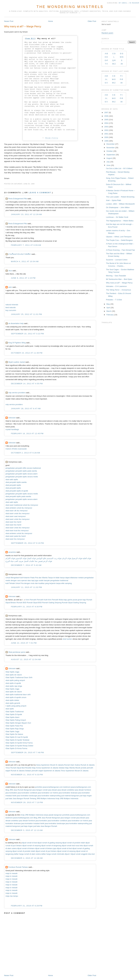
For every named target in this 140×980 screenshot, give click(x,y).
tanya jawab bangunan (53, 815)
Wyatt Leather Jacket (17, 362)
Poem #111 (30, 39)
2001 (106, 134)
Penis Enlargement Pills (18, 199)
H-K (106, 57)
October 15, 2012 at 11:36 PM (27, 353)
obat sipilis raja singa (14, 686)
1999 (106, 141)
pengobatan (89, 578)
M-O (114, 79)
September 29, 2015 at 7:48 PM (27, 752)
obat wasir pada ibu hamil (16, 536)
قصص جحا (39, 561)
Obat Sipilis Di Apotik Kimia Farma (19, 743)
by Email (123, 3)
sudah (41, 580)
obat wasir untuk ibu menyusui (17, 513)
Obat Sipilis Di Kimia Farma (16, 748)
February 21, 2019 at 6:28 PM (27, 906)
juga (36, 580)
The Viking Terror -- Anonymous (118, 290)
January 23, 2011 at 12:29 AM (26, 214)
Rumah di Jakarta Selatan (21, 771)
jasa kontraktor (11, 793)
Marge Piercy (52, 138)
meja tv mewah (11, 873)
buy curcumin (11, 310)
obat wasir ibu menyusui (15, 539)
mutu (33, 583)
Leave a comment (40, 193)
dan (40, 578)
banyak (47, 580)
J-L (106, 79)
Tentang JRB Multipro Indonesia (42, 798)
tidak (57, 578)
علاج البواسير (41, 558)
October (110, 151)
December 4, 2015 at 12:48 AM (27, 858)
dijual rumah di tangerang (51, 846)
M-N (122, 57)
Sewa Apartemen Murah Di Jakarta (50, 765)
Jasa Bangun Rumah (21, 798)
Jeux (10, 271)
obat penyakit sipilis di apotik (17, 491)
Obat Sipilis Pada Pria (14, 726)
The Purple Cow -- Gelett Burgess (119, 240)
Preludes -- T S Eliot (114, 300)
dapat (67, 578)
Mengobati (15, 578)
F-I (121, 76)
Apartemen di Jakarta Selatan (53, 768)
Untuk (8, 578)
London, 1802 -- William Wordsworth (120, 204)
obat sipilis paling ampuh (15, 680)
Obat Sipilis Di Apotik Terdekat (17, 740)
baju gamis (68, 600)
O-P (106, 60)
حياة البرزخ (10, 561)
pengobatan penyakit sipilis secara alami (21, 474)
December (111, 144)
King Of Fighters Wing (17, 343)
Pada (32, 578)
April (108, 308)
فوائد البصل (31, 558)
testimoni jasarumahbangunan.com (77, 787)
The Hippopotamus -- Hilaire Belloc (120, 221)
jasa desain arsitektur (66, 790)
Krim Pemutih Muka (55, 600)
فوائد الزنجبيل (77, 558)
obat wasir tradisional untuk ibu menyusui (22, 505)
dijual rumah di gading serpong (50, 843)
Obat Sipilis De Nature (14, 734)
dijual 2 (68, 854)
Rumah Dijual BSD (34, 603)
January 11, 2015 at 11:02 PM (26, 587)
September (111, 155)
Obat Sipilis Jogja (12, 672)
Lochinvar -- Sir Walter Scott (117, 217)
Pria (37, 578)
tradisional (64, 580)
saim (10, 287)
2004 (106, 123)
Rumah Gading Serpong (52, 603)
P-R (121, 79)
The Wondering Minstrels (70, 7)
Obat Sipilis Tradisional (14, 712)
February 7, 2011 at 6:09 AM (26, 245)
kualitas (41, 583)
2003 (106, 127)
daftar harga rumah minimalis (53, 854)
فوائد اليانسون (21, 558)
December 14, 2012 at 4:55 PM (27, 384)
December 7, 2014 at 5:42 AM (26, 565)
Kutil (21, 578)
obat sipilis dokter (12, 700)
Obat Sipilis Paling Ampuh (16, 720)
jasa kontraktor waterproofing (49, 796)
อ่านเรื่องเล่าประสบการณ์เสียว (20, 254)
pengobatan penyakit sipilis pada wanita (21, 471)
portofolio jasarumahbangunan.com (49, 787)
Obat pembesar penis (17, 652)
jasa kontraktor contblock (27, 793)
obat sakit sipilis (12, 479)
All (122, 64)
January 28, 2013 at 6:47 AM (26, 409)
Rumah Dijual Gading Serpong (74, 603)
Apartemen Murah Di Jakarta (77, 771)
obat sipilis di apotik (13, 683)
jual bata (9, 798)
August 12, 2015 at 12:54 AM (26, 659)
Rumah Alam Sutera (72, 765)
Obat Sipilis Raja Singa (15, 729)
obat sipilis (10, 709)
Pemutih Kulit (42, 600)
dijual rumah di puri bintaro (46, 851)
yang (47, 583)
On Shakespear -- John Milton (118, 207)
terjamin (52, 583)
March (109, 311)
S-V (106, 83)
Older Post (92, 21)
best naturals (11, 307)
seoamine (12, 552)
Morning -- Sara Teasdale (116, 276)
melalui (81, 578)
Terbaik (12, 583)
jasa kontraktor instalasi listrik (33, 823)
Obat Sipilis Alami (12, 717)
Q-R (114, 60)
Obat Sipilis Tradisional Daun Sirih (19, 677)
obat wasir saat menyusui (16, 516)
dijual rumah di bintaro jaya (46, 848)
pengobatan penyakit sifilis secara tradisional (23, 468)
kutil (7, 583)
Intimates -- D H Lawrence (116, 286)
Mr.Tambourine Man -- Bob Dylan (119, 279)
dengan (14, 580)
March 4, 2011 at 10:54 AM (25, 261)
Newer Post (9, 21)
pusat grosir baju (79, 600)
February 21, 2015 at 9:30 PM (27, 607)
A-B (106, 54)
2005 (106, 120)
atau (29, 580)
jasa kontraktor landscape (27, 796)
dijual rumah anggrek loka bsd (83, 854)
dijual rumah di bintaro (26, 848)
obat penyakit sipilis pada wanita (18, 496)
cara (19, 580)
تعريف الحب (19, 561)
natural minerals (12, 305)
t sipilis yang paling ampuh (16, 706)
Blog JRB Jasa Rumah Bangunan (19, 790)
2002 (106, 130)
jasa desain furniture (83, 790)
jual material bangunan (70, 796)
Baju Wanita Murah (73, 768)
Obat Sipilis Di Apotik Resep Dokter (19, 746)
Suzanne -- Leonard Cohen (117, 260)
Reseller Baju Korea (33, 768)
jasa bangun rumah (40, 790)
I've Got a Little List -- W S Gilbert (119, 168)
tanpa (58, 583)
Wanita (45, 578)
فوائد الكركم (10, 558)
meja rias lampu (12, 896)
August (109, 158)
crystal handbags (12, 429)
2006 (106, 116)
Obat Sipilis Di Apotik (14, 714)
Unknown (12, 418)
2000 (106, 137)
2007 (106, 112)
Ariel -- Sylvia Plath (113, 200)
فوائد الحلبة (87, 558)
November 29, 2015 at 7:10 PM (27, 802)
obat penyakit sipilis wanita (16, 482)
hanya (62, 578)
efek (63, 583)
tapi (33, 580)
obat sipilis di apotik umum (16, 697)
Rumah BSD (21, 603)
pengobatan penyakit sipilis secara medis (22, 477)
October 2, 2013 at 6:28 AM (25, 453)
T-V (106, 64)
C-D (114, 54)
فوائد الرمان (66, 558)
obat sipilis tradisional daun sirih (18, 695)
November (111, 148)
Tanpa (50, 578)
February (110, 315)
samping (68, 583)
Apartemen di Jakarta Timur (54, 771)
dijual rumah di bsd (29, 843)
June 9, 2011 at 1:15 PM (23, 278)
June (108, 165)
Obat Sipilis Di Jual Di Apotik (17, 737)
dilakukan (74, 578)
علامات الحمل (29, 561)
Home (51, 21)
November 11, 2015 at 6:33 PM (27, 775)
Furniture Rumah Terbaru (18, 867)
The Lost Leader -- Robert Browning (120, 197)
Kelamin (27, 578)
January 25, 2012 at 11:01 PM (26, 314)
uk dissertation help (16, 323)
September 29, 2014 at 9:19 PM (27, 543)
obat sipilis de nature (14, 675)
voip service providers (17, 393)
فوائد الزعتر (47, 561)
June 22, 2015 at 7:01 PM (24, 643)
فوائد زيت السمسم (54, 558)
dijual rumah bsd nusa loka (72, 846)
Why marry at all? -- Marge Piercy (23, 26)
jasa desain (53, 790)
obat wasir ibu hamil (13, 522)
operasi (24, 580)
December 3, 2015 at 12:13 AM (27, 830)
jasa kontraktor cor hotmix (48, 793)
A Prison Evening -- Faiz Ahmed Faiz (120, 250)
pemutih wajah (37, 771)
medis (8, 580)
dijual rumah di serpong (32, 846)
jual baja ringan (86, 796)
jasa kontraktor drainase (68, 793)
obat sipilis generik (13, 703)
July (108, 162)
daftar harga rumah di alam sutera (27, 854)
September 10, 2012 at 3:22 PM (27, 334)
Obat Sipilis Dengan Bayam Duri (18, 723)
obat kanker (67, 639)
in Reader (135, 3)
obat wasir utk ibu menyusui (16, 511)
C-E (114, 76)
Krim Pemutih (31, 600)
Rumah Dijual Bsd (18, 768)
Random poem (107, 33)
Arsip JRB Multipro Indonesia (67, 798)
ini (54, 578)
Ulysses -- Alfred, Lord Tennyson (119, 237)
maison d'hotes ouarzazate (16, 449)
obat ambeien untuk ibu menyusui (19, 508)
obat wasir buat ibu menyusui (17, 531)
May (108, 304)
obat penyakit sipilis (13, 485)
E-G (122, 54)
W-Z (114, 64)
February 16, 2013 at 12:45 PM (27, 434)
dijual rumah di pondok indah (74, 843)
